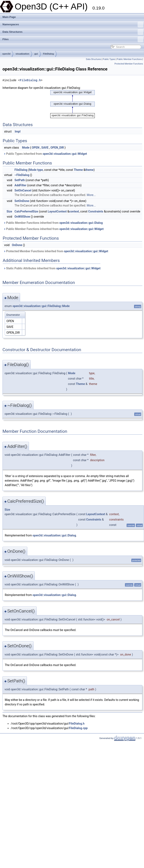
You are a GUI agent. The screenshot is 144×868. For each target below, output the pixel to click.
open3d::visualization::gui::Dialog (81, 223)
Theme (78, 170)
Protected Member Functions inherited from (56, 251)
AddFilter (20, 185)
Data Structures (73, 32)
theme (90, 170)
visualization (22, 54)
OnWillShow (22, 217)
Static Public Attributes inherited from (52, 268)
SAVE (45, 148)
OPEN (36, 148)
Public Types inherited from (45, 154)
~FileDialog (22, 175)
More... (91, 195)
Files (73, 39)
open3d (6, 54)
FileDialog (49, 54)
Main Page (9, 17)
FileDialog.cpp (78, 728)
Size (9, 211)
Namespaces (73, 25)
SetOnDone (22, 201)
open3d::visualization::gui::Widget (65, 154)
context (74, 211)
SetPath (20, 180)
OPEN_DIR (57, 148)
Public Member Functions (129, 59)
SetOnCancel (23, 190)
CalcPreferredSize (26, 211)
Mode (26, 148)
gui (36, 54)
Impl (18, 131)
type (40, 170)
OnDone (17, 245)
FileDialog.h (30, 80)
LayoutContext (57, 211)
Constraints (96, 211)
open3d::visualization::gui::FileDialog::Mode (41, 306)
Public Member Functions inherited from (53, 223)
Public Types (109, 59)
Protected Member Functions (129, 64)
